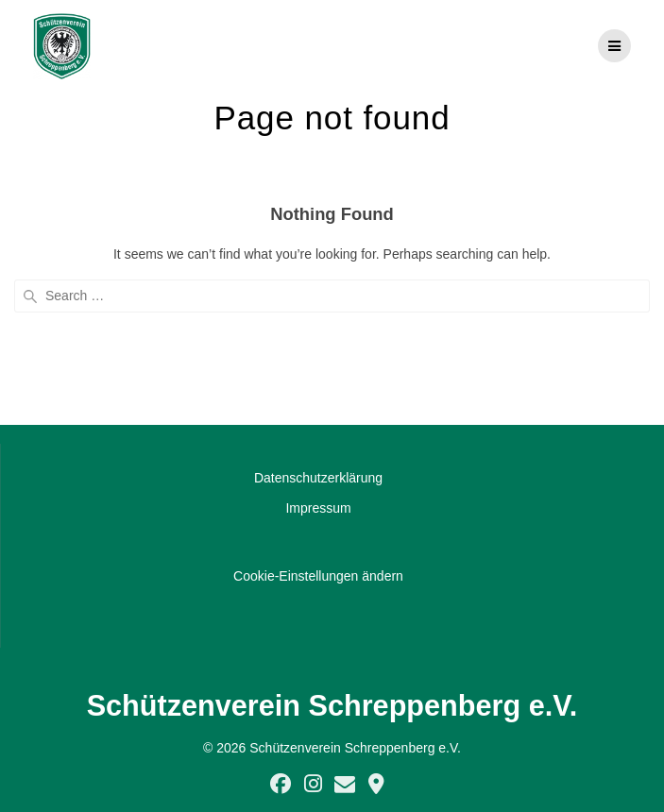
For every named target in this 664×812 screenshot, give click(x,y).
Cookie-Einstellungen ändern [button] (318, 576)
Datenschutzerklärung (318, 478)
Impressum (318, 508)
